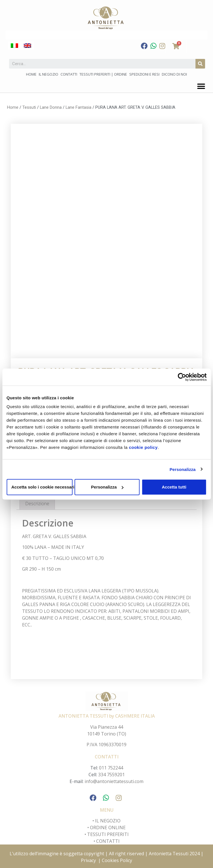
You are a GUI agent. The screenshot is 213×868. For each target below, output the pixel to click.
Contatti (69, 74)
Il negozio (49, 74)
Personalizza (182, 469)
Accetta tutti (174, 487)
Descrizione (37, 504)
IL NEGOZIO (107, 821)
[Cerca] (200, 64)
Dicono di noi (174, 74)
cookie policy (143, 447)
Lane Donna (51, 107)
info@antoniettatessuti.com (114, 781)
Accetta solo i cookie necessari (42, 487)
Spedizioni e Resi (144, 74)
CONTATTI (108, 841)
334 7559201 (111, 775)
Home (31, 74)
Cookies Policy (117, 860)
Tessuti (29, 107)
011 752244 (111, 768)
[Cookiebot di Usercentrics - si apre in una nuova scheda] (182, 377)
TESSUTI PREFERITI (108, 834)
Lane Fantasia (78, 107)
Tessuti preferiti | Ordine (103, 74)
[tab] (37, 504)
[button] (201, 86)
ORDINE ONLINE (108, 828)
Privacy (88, 860)
